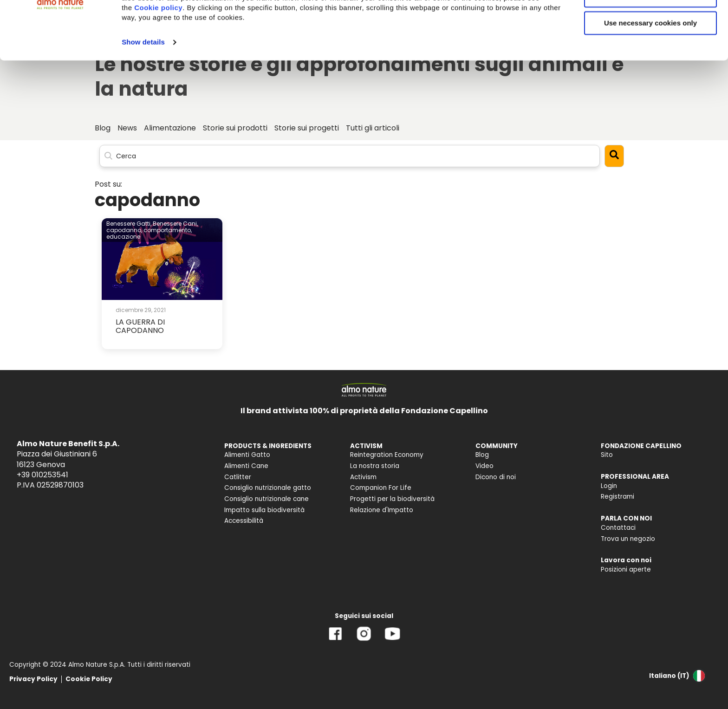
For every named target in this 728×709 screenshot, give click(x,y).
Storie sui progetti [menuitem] (307, 128)
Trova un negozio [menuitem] (628, 539)
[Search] (350, 156)
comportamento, (168, 230)
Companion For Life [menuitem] (381, 488)
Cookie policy (158, 62)
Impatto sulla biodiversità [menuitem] (264, 510)
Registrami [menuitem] (617, 497)
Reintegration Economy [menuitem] (387, 455)
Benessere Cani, (175, 224)
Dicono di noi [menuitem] (496, 477)
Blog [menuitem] (103, 128)
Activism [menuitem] (363, 477)
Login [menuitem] (609, 486)
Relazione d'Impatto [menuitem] (382, 510)
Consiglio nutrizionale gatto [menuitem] (268, 488)
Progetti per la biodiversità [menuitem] (392, 499)
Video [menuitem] (484, 466)
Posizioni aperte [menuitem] (626, 569)
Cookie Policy (89, 679)
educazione (123, 237)
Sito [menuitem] (607, 455)
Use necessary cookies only (650, 78)
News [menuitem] (127, 128)
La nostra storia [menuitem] (375, 466)
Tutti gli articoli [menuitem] (373, 128)
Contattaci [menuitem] (618, 528)
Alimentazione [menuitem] (170, 128)
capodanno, (124, 230)
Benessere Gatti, (129, 224)
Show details (143, 97)
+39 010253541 (42, 475)
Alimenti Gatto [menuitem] (247, 455)
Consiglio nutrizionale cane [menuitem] (266, 499)
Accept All (651, 23)
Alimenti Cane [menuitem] (246, 466)
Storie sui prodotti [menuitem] (235, 128)
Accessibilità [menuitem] (244, 521)
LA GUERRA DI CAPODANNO (140, 326)
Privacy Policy (33, 679)
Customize (651, 50)
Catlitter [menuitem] (238, 477)
